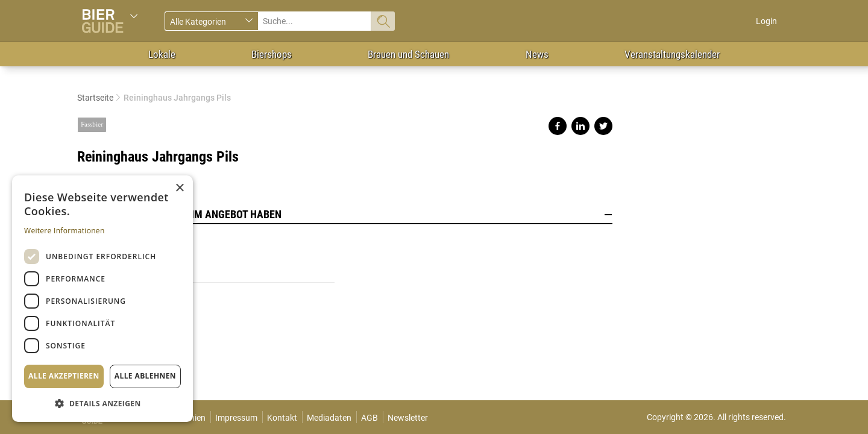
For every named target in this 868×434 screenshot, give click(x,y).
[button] (102, 403)
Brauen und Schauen (408, 54)
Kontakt (282, 418)
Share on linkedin (580, 126)
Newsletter (408, 418)
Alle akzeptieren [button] (64, 376)
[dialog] (102, 299)
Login (766, 21)
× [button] (179, 188)
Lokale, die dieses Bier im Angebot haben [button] (345, 215)
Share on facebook (558, 126)
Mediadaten (329, 418)
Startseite (95, 98)
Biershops (272, 54)
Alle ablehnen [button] (145, 376)
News (537, 54)
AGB (370, 418)
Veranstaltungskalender (672, 54)
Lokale (162, 54)
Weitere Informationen (64, 231)
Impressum (236, 418)
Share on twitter (603, 126)
